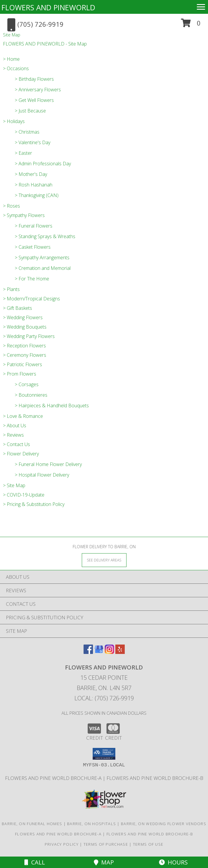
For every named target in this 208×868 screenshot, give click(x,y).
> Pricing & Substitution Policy (34, 504)
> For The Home (32, 279)
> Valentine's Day (33, 142)
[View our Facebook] (88, 652)
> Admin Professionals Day (43, 164)
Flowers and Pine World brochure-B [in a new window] (155, 778)
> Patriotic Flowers (23, 364)
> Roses (11, 206)
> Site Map (14, 485)
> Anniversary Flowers (38, 90)
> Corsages (27, 384)
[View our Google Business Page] (99, 652)
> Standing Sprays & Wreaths (45, 236)
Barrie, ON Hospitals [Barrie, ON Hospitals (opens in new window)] (91, 824)
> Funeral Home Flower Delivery (48, 464)
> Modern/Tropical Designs (31, 299)
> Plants (11, 289)
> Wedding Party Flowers (29, 336)
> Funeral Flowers (34, 226)
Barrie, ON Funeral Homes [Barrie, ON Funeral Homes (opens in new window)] (32, 824)
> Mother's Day (31, 174)
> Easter (23, 153)
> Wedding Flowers (23, 317)
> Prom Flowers (20, 374)
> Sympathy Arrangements (42, 258)
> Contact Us (16, 444)
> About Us (15, 425)
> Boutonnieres (31, 395)
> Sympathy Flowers (24, 215)
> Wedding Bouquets (25, 327)
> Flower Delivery (21, 454)
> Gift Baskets (18, 308)
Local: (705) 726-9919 (104, 698)
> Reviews (13, 435)
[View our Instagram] (109, 652)
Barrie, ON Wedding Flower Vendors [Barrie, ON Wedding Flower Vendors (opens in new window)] (164, 824)
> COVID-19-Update (24, 495)
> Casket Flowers (33, 247)
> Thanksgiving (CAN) (37, 195)
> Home (11, 59)
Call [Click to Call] (35, 862)
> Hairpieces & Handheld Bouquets (52, 406)
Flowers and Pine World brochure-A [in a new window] (54, 778)
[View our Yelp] (120, 652)
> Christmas (27, 132)
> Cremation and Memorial (43, 268)
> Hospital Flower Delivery (42, 475)
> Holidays (14, 121)
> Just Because (30, 111)
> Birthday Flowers (34, 79)
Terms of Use (148, 844)
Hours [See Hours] (173, 862)
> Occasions (16, 68)
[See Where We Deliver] (104, 560)
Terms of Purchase (106, 844)
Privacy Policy (62, 844)
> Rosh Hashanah (34, 185)
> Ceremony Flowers (25, 355)
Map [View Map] (104, 862)
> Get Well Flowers (34, 100)
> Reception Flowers (24, 346)
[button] (191, 25)
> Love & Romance (23, 416)
